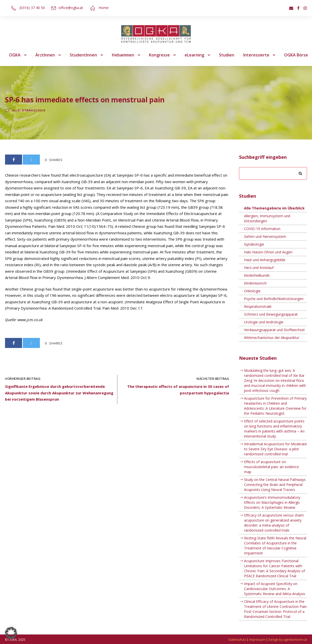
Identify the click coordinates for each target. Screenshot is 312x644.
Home (104, 8)
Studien (227, 55)
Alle (16, 110)
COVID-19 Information (262, 229)
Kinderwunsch (255, 283)
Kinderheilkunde (257, 275)
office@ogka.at (71, 8)
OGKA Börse (296, 55)
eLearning (194, 55)
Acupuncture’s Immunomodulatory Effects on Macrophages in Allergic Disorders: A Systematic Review (272, 502)
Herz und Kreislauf (259, 268)
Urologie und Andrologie (264, 322)
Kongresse (159, 55)
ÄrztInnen (45, 55)
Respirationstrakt (258, 306)
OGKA (15, 55)
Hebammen (123, 55)
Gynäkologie (34, 110)
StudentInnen (83, 55)
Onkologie (252, 291)
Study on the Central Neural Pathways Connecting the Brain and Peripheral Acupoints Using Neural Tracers (275, 485)
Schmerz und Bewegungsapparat (271, 314)
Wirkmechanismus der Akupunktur (272, 338)
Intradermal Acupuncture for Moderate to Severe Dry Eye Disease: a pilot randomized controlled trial (276, 449)
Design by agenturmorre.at (288, 640)
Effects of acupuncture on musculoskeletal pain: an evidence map (271, 467)
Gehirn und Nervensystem (265, 236)
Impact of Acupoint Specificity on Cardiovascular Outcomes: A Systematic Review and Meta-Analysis (275, 589)
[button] (11, 633)
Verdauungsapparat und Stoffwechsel (274, 330)
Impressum (257, 640)
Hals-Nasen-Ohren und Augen (268, 252)
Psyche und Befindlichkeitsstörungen (274, 299)
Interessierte (256, 55)
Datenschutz (237, 640)
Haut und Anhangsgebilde (265, 260)
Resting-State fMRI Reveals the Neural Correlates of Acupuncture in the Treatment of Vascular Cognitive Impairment (275, 546)
